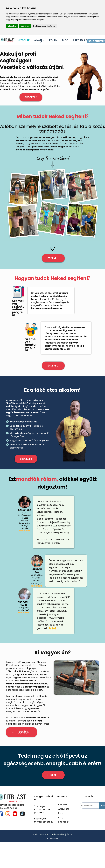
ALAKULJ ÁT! (39, 41)
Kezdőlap (63, 804)
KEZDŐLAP (24, 41)
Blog (61, 817)
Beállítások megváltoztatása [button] (44, 26)
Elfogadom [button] (12, 26)
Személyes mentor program (43, 820)
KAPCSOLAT (80, 41)
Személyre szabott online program (42, 809)
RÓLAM (53, 41)
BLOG (65, 41)
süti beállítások (52, 839)
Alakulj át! (63, 809)
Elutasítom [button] (25, 26)
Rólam (62, 813)
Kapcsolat (64, 822)
